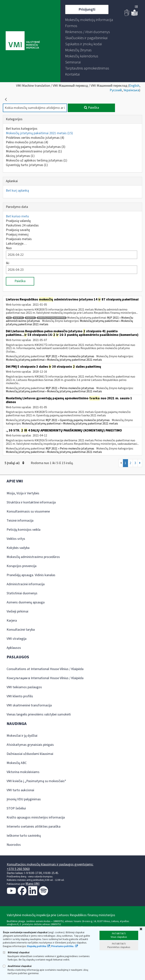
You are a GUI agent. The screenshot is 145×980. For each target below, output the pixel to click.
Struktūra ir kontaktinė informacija (31, 502)
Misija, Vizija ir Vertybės (23, 493)
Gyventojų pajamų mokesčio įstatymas (36, 147)
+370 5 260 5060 (18, 869)
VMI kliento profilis (20, 696)
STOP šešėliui (16, 808)
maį (9, 318)
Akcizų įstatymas (20, 156)
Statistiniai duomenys (22, 593)
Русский (116, 90)
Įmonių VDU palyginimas (24, 799)
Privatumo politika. (63, 946)
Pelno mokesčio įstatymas (27, 142)
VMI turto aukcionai (20, 790)
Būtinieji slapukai (16, 952)
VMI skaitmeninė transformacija (29, 705)
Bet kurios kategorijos (22, 129)
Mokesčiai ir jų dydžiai (22, 736)
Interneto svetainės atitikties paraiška (34, 827)
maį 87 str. (18, 318)
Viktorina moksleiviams (23, 772)
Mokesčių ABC (17, 763)
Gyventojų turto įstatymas (27, 165)
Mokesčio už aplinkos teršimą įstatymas (37, 160)
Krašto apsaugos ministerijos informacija (36, 817)
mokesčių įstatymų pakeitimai (52, 318)
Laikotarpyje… (16, 244)
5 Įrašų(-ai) (14, 463)
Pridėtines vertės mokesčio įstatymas (35, 138)
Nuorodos (14, 845)
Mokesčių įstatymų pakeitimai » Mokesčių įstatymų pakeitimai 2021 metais (54, 360)
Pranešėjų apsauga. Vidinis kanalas (31, 575)
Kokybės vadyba (18, 548)
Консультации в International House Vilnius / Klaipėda (45, 678)
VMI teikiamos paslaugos (24, 687)
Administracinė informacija (26, 584)
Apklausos (14, 648)
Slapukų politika (37, 946)
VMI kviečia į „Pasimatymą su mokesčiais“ (36, 781)
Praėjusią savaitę (18, 230)
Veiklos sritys (16, 539)
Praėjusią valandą (18, 221)
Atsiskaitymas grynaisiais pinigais (30, 745)
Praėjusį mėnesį (17, 234)
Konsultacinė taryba (21, 630)
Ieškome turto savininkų (24, 836)
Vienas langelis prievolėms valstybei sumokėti (39, 714)
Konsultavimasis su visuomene (28, 511)
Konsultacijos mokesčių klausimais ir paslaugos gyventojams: (50, 864)
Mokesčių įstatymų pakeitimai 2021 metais (39, 133)
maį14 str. (30, 318)
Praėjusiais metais (19, 239)
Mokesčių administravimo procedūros (33, 557)
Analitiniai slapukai (17, 966)
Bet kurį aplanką (17, 191)
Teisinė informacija (20, 521)
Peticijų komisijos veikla (24, 530)
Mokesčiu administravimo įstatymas (34, 151)
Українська (131, 90)
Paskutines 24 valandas (22, 225)
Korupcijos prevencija (22, 566)
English (134, 86)
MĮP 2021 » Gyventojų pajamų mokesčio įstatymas (78, 420)
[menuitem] (89, 20)
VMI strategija (17, 639)
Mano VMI (32, 884)
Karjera (12, 621)
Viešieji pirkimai (17, 611)
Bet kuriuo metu (17, 216)
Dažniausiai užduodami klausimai (30, 754)
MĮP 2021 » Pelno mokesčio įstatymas (70, 356)
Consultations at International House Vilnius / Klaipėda (45, 669)
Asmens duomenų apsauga (26, 602)
